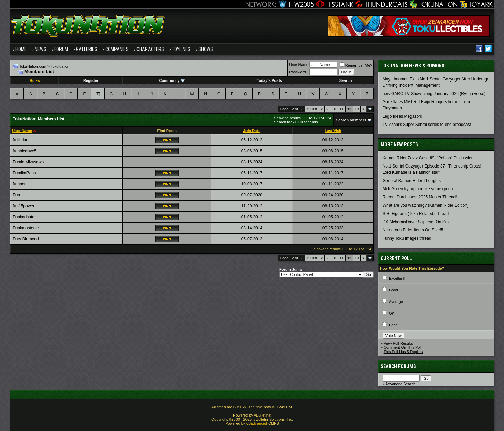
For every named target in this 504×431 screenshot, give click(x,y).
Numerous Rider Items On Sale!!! (413, 230)
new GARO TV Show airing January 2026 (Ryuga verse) (434, 94)
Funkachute (24, 217)
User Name (299, 65)
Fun (16, 195)
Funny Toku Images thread (407, 238)
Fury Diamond (26, 239)
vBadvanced (257, 423)
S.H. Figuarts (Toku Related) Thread (416, 214)
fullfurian (20, 140)
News (41, 49)
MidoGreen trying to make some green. (418, 189)
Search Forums (398, 366)
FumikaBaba (24, 173)
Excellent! (397, 278)
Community (172, 80)
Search (346, 80)
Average (396, 302)
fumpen (20, 184)
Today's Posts (269, 80)
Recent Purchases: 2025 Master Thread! (420, 197)
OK (392, 313)
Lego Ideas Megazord (403, 116)
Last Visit (333, 131)
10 (334, 109)
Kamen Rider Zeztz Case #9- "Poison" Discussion (428, 158)
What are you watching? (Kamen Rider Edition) (426, 205)
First (312, 109)
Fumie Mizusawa (28, 162)
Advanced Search (400, 384)
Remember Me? (356, 65)
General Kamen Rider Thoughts (412, 181)
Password (297, 72)
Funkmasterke (26, 228)
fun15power (24, 206)
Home (21, 49)
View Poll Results (398, 343)
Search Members (351, 120)
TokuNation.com (33, 66)
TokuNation (60, 66)
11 (342, 109)
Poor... (394, 325)
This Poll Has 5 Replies (403, 352)
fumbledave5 (25, 151)
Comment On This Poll (403, 347)
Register (91, 80)
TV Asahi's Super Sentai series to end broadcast (427, 125)
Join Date (252, 131)
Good (393, 290)
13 (357, 109)
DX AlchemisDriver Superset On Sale (417, 222)
